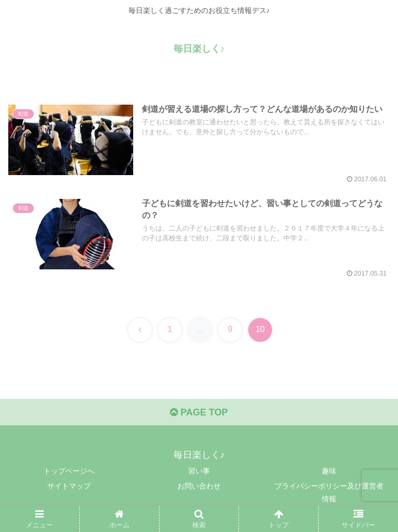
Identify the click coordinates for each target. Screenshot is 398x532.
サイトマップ (69, 486)
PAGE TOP (199, 412)
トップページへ (69, 471)
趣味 (329, 471)
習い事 (199, 471)
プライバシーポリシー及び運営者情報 (329, 492)
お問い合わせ (199, 486)
